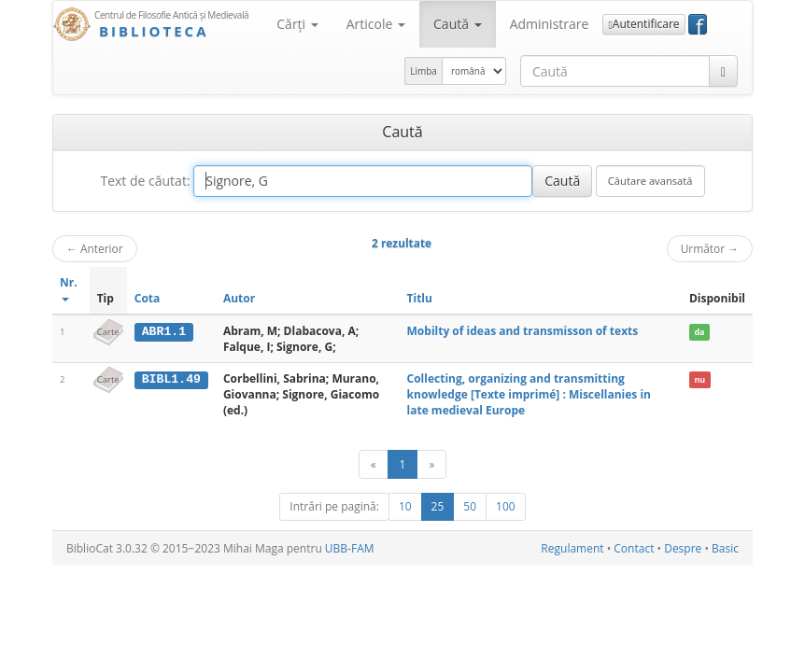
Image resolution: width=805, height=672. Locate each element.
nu (699, 379)
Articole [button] (376, 24)
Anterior (95, 248)
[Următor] (431, 464)
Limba (424, 71)
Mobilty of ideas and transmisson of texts (523, 331)
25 (438, 506)
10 (405, 506)
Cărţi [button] (297, 24)
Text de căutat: (145, 181)
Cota (148, 298)
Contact (634, 548)
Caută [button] (458, 24)
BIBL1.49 (171, 379)
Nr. (69, 288)
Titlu (420, 298)
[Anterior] (374, 464)
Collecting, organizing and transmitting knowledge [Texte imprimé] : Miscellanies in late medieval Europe (529, 394)
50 (470, 506)
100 (506, 506)
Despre (683, 548)
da (699, 332)
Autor (239, 298)
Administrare (550, 24)
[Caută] (723, 71)
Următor (710, 248)
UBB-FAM (350, 548)
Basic (725, 548)
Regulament (572, 548)
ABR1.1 (164, 331)
